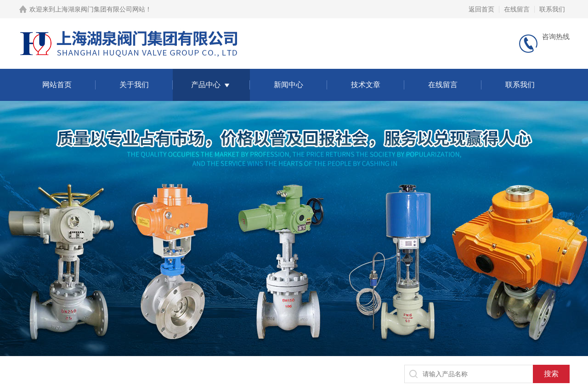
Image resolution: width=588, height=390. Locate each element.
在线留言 (517, 9)
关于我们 (134, 85)
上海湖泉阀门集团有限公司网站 (100, 9)
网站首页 (57, 85)
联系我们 (552, 9)
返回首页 (481, 9)
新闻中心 (288, 85)
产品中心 (206, 85)
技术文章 (366, 85)
